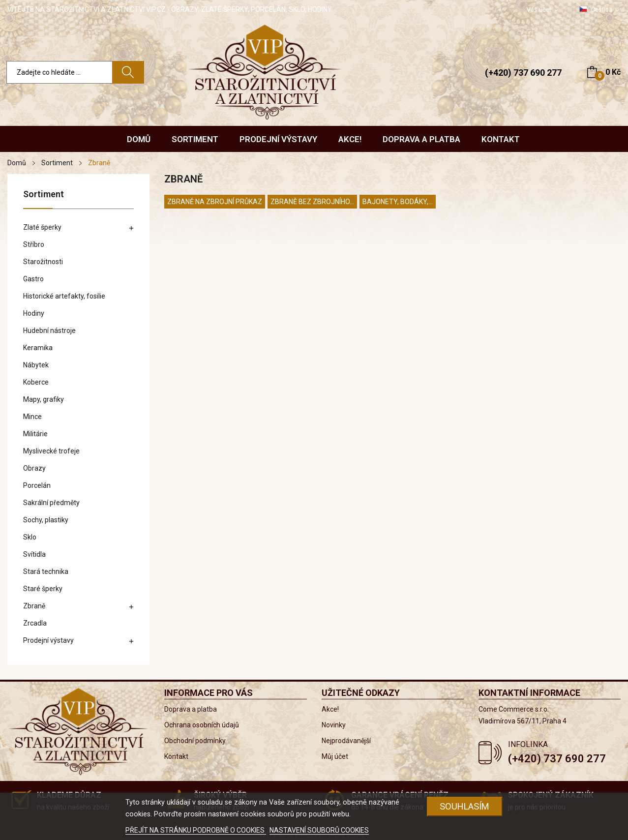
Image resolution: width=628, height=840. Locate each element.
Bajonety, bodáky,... (398, 202)
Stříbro (34, 244)
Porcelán (37, 485)
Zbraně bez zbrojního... (312, 202)
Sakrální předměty (51, 503)
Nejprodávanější (346, 741)
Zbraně (34, 606)
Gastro (33, 279)
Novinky (334, 725)
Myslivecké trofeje (51, 451)
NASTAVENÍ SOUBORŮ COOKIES (319, 830)
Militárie (35, 434)
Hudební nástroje (49, 330)
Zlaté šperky (42, 227)
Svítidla (34, 554)
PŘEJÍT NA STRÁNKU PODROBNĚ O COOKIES (196, 830)
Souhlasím (464, 806)
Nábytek (36, 365)
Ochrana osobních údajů (202, 725)
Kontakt (176, 756)
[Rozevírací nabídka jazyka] (600, 10)
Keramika (38, 348)
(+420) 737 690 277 (523, 73)
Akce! (330, 709)
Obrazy (34, 468)
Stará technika (46, 571)
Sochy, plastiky (46, 520)
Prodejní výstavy (48, 640)
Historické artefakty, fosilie (64, 296)
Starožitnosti (43, 262)
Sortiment (44, 195)
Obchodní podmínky (195, 741)
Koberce (36, 382)
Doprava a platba (191, 709)
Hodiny (34, 313)
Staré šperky (43, 589)
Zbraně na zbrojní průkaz (215, 202)
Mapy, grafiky (44, 399)
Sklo (30, 537)
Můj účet (335, 756)
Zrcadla (35, 623)
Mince (32, 417)
